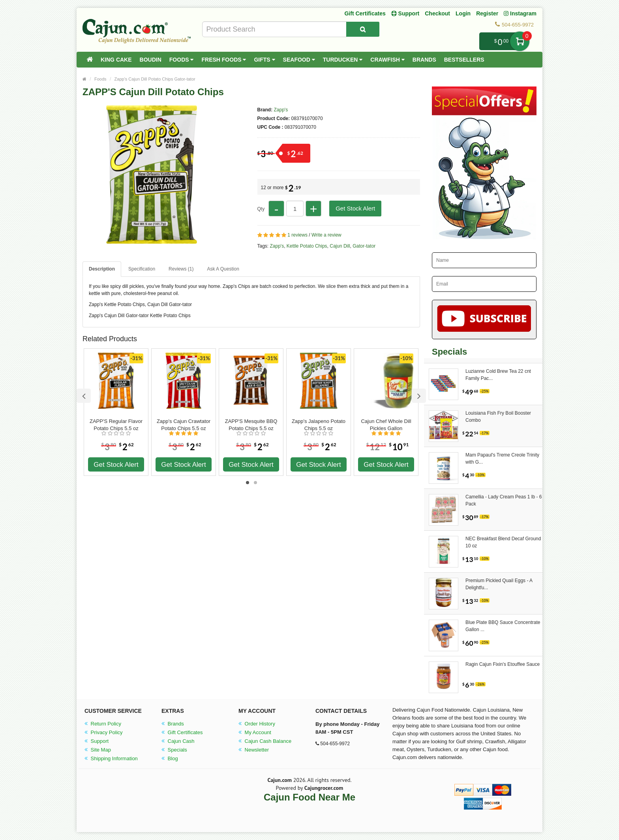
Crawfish (387, 60)
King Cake (116, 60)
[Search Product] (363, 29)
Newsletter (254, 750)
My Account (255, 732)
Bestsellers (464, 60)
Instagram (520, 13)
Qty (261, 209)
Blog (170, 758)
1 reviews (297, 235)
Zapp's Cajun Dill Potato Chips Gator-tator (155, 79)
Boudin (151, 60)
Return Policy (103, 724)
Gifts (264, 60)
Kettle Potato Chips (307, 246)
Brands (424, 60)
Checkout (437, 13)
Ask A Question (223, 269)
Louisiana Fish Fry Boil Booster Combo (498, 417)
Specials (174, 750)
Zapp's (281, 110)
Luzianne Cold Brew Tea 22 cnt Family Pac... (498, 375)
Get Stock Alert (355, 208)
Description (102, 269)
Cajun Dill (340, 246)
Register (487, 13)
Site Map (98, 750)
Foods (182, 60)
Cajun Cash (178, 741)
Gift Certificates (365, 13)
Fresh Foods (224, 60)
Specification (142, 269)
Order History (257, 724)
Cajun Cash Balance (265, 741)
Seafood (299, 60)
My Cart (520, 41)
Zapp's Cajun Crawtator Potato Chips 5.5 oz (184, 425)
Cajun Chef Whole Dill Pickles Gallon (386, 425)
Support (97, 741)
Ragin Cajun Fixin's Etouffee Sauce (503, 664)
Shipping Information (111, 758)
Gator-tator (364, 246)
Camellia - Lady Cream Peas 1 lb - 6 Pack (504, 500)
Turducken (343, 60)
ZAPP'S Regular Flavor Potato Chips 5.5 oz (116, 425)
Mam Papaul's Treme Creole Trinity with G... (502, 459)
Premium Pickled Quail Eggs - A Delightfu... (499, 584)
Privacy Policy (104, 732)
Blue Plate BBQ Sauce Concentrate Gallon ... (503, 626)
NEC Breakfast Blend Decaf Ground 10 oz (503, 542)
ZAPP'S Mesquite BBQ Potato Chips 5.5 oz (251, 425)
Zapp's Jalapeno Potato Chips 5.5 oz (319, 425)
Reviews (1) (181, 269)
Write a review (326, 235)
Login (463, 13)
